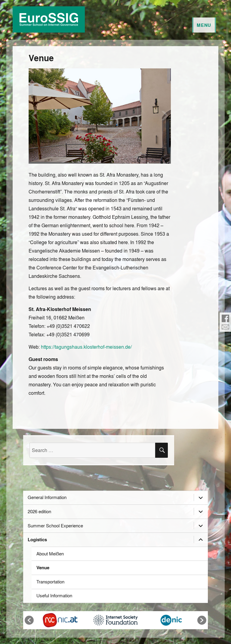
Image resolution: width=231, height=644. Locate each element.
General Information (47, 497)
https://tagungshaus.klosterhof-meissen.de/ (86, 347)
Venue (43, 567)
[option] (60, 620)
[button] (29, 620)
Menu (204, 25)
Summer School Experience (55, 526)
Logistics (37, 539)
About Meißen (50, 554)
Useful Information (54, 595)
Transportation (50, 582)
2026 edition (39, 511)
